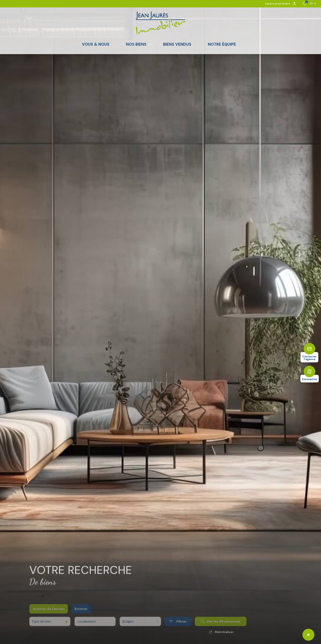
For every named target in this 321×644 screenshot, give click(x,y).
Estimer (81, 615)
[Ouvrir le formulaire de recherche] (178, 628)
